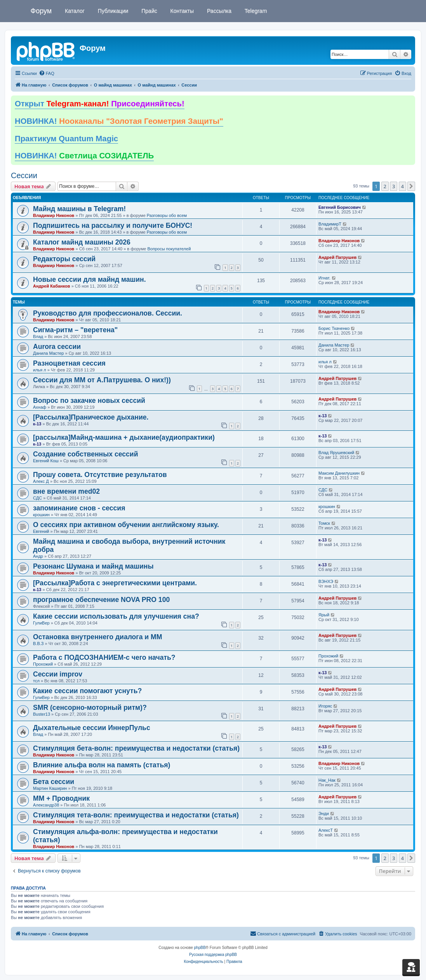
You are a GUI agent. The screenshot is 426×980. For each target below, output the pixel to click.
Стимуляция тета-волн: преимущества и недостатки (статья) (136, 815)
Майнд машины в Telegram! (79, 209)
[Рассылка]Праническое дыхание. (91, 417)
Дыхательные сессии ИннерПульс (92, 728)
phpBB (200, 948)
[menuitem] (47, 73)
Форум (41, 11)
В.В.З (38, 644)
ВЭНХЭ (326, 581)
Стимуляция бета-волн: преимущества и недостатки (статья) (136, 748)
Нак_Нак (327, 780)
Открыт (100, 104)
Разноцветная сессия (69, 363)
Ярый (324, 615)
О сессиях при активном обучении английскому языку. (126, 525)
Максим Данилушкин (339, 473)
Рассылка (218, 11)
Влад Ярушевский (336, 453)
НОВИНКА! (119, 121)
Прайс (148, 11)
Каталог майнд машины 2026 (82, 242)
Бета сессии (54, 782)
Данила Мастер (48, 353)
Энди (324, 813)
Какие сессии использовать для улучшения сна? (116, 616)
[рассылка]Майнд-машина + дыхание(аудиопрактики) (124, 437)
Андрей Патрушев (337, 257)
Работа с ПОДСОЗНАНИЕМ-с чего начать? (104, 657)
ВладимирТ (330, 224)
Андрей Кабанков (52, 286)
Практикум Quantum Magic (66, 139)
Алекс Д (41, 481)
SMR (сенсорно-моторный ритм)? (90, 708)
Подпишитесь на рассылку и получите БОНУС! (113, 225)
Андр (38, 556)
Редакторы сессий (64, 259)
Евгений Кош (46, 461)
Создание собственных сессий (85, 454)
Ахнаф (40, 407)
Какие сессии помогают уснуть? (87, 691)
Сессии (24, 175)
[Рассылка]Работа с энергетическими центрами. (115, 583)
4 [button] (403, 186)
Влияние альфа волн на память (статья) (102, 765)
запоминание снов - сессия (79, 508)
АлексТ (326, 830)
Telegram (255, 11)
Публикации (112, 11)
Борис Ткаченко (334, 328)
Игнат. (324, 278)
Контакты (181, 11)
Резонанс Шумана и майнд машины (93, 566)
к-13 (37, 424)
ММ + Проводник (61, 798)
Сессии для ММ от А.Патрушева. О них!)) (102, 380)
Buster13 (42, 714)
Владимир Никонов (54, 215)
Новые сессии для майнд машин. (90, 279)
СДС (37, 498)
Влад (38, 336)
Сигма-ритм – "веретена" (75, 330)
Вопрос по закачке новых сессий (89, 401)
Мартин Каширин (50, 788)
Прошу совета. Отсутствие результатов (100, 475)
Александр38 (46, 805)
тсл (36, 681)
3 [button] (394, 186)
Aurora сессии (57, 347)
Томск (324, 523)
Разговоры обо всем (167, 215)
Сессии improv (58, 674)
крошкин (41, 515)
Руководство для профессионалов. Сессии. (108, 313)
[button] (411, 186)
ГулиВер (41, 623)
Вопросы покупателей (169, 249)
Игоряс (325, 706)
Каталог (74, 11)
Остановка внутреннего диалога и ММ (97, 637)
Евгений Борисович (340, 207)
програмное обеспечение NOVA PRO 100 (101, 600)
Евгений (41, 531)
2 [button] (385, 186)
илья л (40, 370)
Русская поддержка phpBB (213, 955)
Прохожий (43, 664)
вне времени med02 (66, 491)
